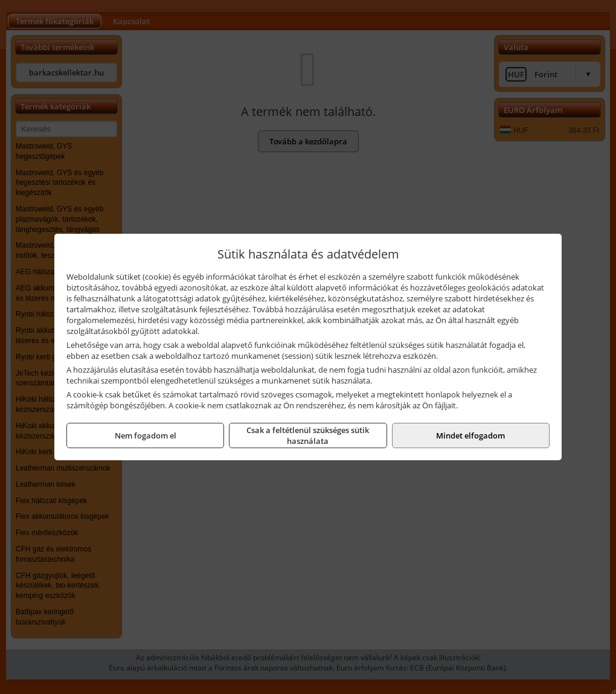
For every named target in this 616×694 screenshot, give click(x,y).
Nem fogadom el (146, 435)
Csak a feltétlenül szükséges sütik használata (308, 435)
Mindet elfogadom (470, 435)
